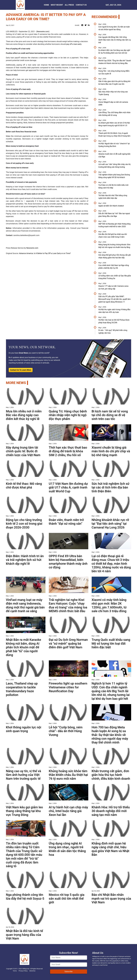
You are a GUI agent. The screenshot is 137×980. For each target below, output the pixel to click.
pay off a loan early (74, 44)
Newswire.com (43, 32)
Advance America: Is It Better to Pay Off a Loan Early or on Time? (45, 253)
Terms (15, 971)
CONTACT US (81, 5)
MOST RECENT (57, 5)
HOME (46, 5)
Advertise (32, 971)
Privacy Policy (23, 971)
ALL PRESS (69, 5)
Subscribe (68, 971)
